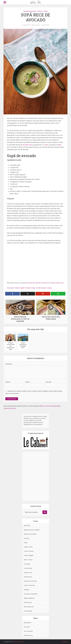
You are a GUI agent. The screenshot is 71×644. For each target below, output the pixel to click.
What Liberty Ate (29, 607)
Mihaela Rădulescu (29, 598)
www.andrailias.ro (19, 642)
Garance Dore (28, 572)
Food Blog (27, 564)
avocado (11, 288)
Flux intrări (27, 627)
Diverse (40, 11)
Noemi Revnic (28, 602)
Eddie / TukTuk (28, 560)
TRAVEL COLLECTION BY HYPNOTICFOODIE (11, 346)
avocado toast (27, 145)
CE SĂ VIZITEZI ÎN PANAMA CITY (23, 345)
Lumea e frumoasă (29, 585)
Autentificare (27, 623)
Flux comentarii (28, 631)
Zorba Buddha (28, 611)
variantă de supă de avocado (36, 283)
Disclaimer (65, 642)
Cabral (26, 543)
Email (28, 382)
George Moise (28, 577)
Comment (9, 364)
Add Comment (36, 25)
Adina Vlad (27, 525)
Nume (8, 382)
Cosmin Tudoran (29, 551)
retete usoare (42, 288)
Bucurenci (27, 538)
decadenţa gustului (30, 11)
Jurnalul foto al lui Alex (30, 581)
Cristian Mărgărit (29, 555)
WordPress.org (28, 635)
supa (50, 288)
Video (46, 11)
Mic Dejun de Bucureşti (31, 594)
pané (46, 145)
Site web (48, 382)
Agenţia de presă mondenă (32, 530)
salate (59, 145)
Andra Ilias (46, 25)
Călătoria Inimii (28, 547)
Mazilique (26, 590)
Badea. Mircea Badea (30, 534)
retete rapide (20, 288)
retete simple (31, 288)
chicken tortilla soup (56, 283)
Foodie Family (28, 568)
